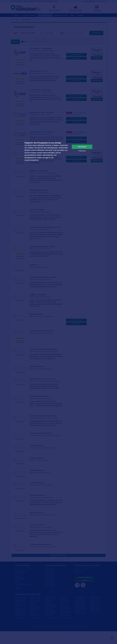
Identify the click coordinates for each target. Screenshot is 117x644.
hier (47, 158)
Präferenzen (82, 151)
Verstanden (82, 147)
